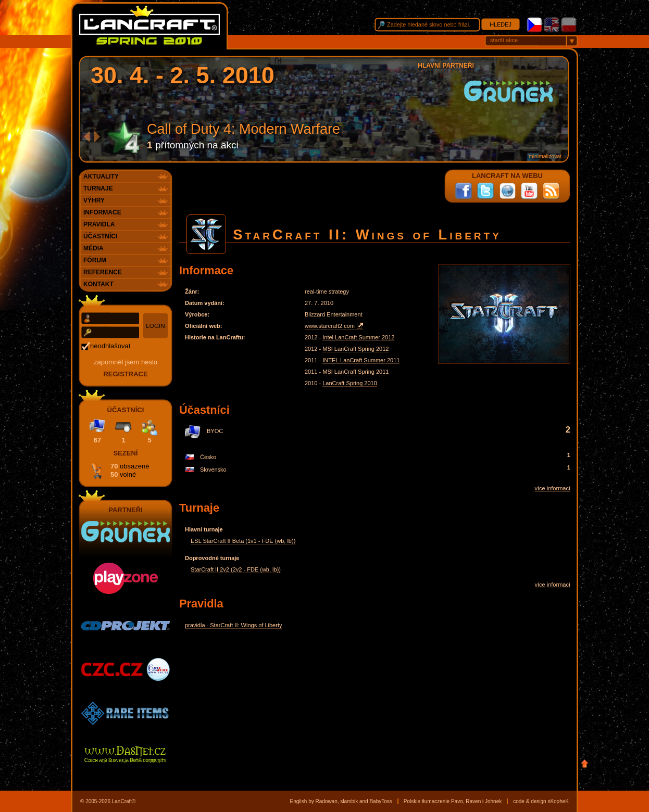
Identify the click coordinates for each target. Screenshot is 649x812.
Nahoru (585, 764)
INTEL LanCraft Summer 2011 (361, 360)
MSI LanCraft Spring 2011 (355, 372)
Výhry (94, 200)
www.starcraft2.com (330, 326)
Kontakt (98, 284)
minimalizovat (545, 156)
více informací (553, 488)
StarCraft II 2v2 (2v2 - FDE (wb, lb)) (236, 569)
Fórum (95, 260)
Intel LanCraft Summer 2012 (358, 337)
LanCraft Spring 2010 (350, 383)
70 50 (130, 470)
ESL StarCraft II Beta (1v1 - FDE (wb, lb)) (243, 541)
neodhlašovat (110, 346)
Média (93, 248)
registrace (125, 374)
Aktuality (101, 176)
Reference (103, 272)
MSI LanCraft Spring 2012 (355, 349)
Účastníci (100, 236)
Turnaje (98, 188)
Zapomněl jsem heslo (126, 362)
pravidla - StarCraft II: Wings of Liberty (233, 625)
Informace (102, 212)
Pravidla (99, 224)
